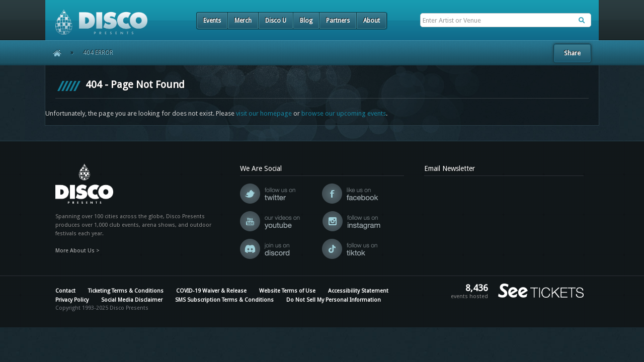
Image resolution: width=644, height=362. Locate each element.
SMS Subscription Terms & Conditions (224, 300)
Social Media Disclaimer (132, 300)
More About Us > (77, 251)
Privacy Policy (72, 300)
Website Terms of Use (287, 291)
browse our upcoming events (344, 113)
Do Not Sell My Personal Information (334, 300)
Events (212, 21)
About (372, 21)
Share (572, 53)
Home (54, 53)
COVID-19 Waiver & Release (211, 291)
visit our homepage (264, 113)
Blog (306, 21)
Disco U (276, 21)
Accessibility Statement (358, 291)
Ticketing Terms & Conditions (126, 291)
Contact (65, 291)
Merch (243, 21)
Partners (338, 21)
